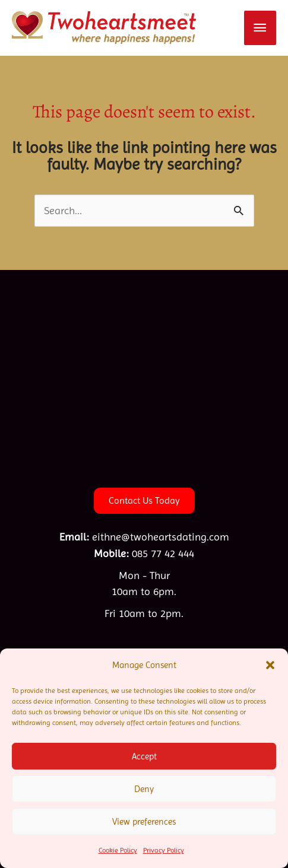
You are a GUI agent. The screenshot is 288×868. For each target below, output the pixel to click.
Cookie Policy (118, 850)
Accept (144, 756)
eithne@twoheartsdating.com (161, 537)
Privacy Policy (164, 850)
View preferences (144, 822)
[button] (270, 665)
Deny (144, 789)
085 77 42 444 (163, 553)
